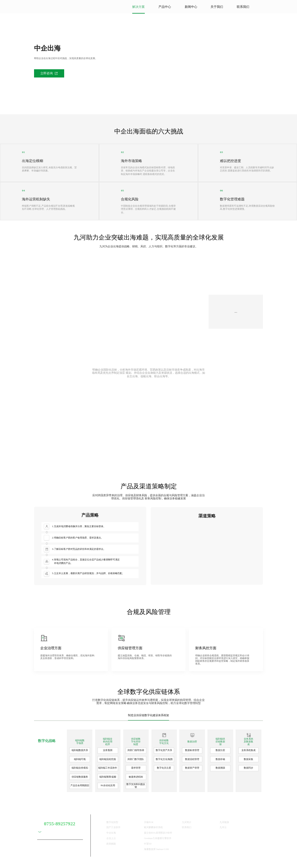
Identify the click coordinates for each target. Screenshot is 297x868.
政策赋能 (111, 844)
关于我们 (217, 7)
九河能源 (224, 822)
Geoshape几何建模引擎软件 (158, 838)
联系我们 (243, 7)
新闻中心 (191, 7)
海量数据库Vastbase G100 (156, 849)
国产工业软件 (113, 827)
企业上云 (111, 838)
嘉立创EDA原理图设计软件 (158, 833)
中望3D (148, 844)
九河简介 (187, 822)
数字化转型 (112, 822)
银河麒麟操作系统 (153, 827)
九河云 (223, 827)
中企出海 (111, 833)
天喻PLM (148, 822)
